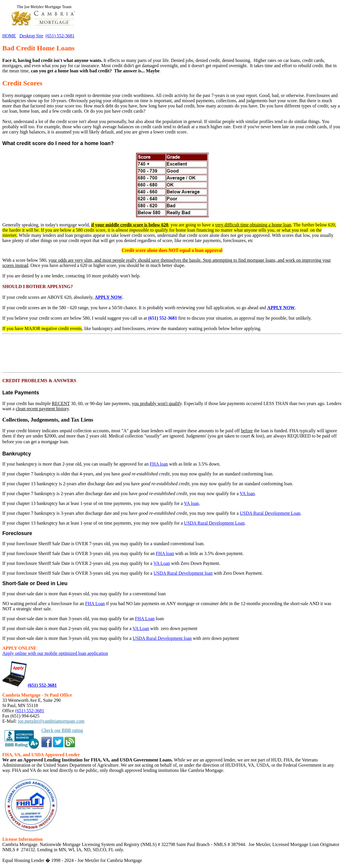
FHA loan (159, 464)
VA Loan (162, 563)
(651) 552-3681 (60, 36)
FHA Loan (95, 604)
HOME (9, 36)
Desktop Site (31, 36)
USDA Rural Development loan (183, 573)
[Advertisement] (49, 353)
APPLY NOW (108, 297)
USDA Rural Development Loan (270, 513)
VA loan (247, 493)
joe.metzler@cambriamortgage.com (51, 721)
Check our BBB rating (62, 730)
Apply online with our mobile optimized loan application (55, 653)
